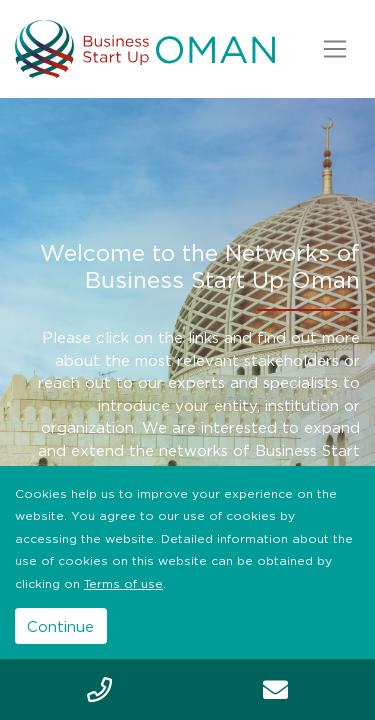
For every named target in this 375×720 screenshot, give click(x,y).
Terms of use (123, 583)
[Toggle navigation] (334, 49)
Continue (60, 626)
